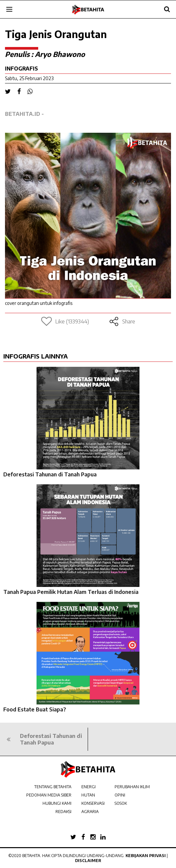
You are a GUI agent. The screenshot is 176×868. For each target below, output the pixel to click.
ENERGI (88, 787)
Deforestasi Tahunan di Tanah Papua (50, 474)
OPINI (120, 795)
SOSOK (121, 803)
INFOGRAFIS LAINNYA (36, 356)
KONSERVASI (93, 803)
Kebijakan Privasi (146, 856)
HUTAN (88, 795)
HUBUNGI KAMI (57, 803)
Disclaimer (88, 861)
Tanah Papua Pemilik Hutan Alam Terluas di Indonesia (71, 592)
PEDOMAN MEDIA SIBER (49, 795)
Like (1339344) (65, 321)
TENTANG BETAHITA (53, 787)
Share (122, 321)
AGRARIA (90, 812)
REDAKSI (63, 812)
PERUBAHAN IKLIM (132, 787)
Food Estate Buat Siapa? (35, 709)
